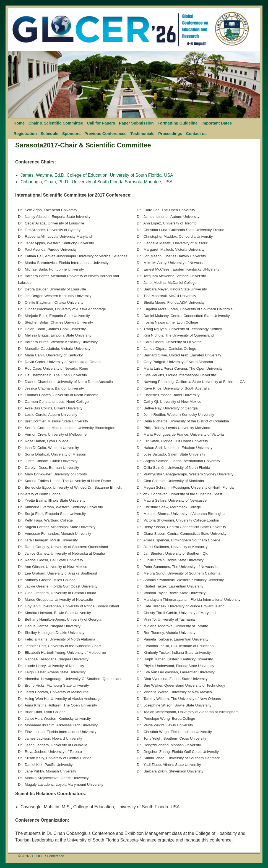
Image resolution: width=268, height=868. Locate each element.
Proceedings (170, 134)
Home (19, 123)
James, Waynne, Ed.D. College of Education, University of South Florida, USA (97, 175)
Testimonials (142, 134)
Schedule (50, 134)
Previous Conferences (105, 134)
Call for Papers (101, 123)
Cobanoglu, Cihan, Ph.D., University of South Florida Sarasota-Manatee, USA (97, 182)
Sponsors (71, 134)
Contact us (196, 134)
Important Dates (217, 123)
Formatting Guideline (178, 123)
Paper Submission (136, 123)
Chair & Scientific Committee (56, 123)
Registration (25, 134)
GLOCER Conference (48, 856)
